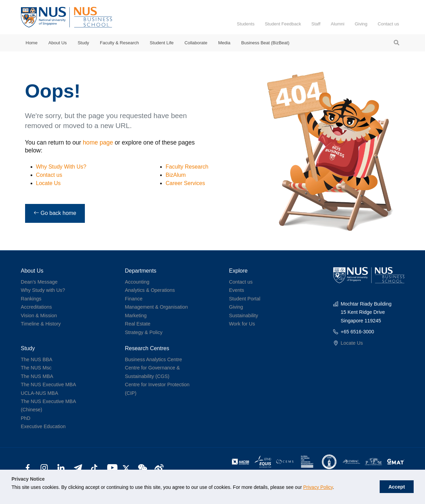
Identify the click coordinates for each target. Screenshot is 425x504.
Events (236, 290)
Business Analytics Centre (153, 359)
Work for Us (242, 324)
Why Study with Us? (43, 290)
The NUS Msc (36, 368)
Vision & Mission (39, 316)
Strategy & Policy (144, 332)
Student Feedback (283, 24)
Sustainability (243, 316)
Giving (361, 24)
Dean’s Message (39, 282)
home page (98, 142)
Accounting (137, 282)
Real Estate (137, 324)
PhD (26, 418)
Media (224, 43)
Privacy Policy (318, 487)
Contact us (388, 24)
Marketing (136, 316)
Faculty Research (187, 167)
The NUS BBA (37, 359)
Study (83, 43)
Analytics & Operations (150, 290)
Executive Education (43, 426)
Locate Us (48, 183)
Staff (316, 24)
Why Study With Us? (61, 167)
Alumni (338, 24)
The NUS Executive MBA (49, 385)
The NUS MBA (37, 376)
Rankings (31, 299)
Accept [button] (396, 487)
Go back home (55, 213)
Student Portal (244, 299)
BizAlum (176, 175)
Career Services (185, 183)
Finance (133, 299)
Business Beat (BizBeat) (265, 43)
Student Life (162, 43)
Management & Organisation (156, 307)
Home (32, 43)
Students (245, 24)
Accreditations (36, 307)
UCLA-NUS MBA (40, 393)
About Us (58, 43)
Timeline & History (41, 324)
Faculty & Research (119, 43)
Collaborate (196, 43)
